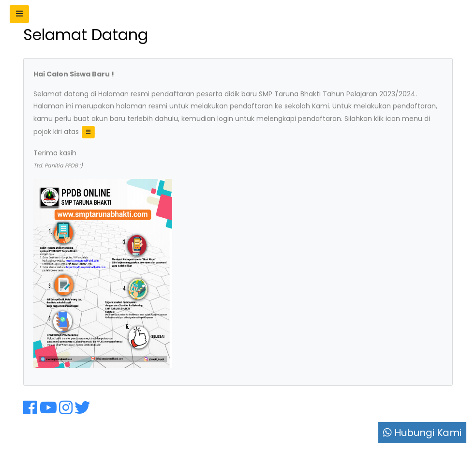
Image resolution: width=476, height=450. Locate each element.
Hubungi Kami (422, 433)
